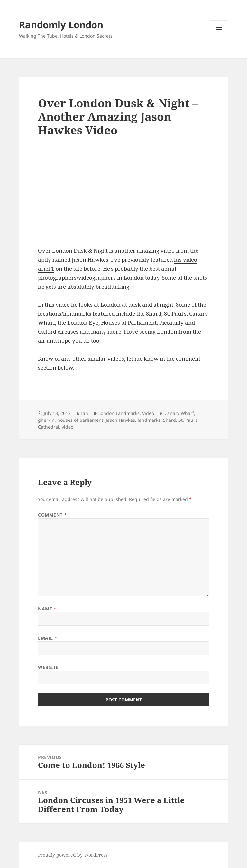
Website (48, 667)
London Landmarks (119, 413)
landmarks (149, 420)
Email (48, 638)
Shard (169, 420)
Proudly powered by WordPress (73, 855)
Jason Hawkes (120, 420)
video (68, 427)
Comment (52, 515)
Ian (85, 413)
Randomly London (61, 25)
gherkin (46, 420)
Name (47, 609)
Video (148, 413)
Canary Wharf (179, 413)
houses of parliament (80, 420)
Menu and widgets (219, 38)
